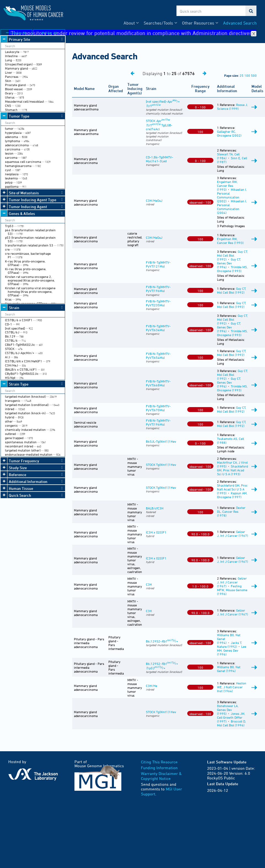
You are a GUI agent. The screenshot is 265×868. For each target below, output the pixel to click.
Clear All (49, 33)
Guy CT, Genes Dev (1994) (229, 263)
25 (242, 75)
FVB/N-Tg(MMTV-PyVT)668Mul (158, 383)
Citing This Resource (159, 762)
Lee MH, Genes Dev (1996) (232, 650)
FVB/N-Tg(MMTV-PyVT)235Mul (158, 303)
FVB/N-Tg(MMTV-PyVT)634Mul (158, 328)
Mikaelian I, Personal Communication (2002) (232, 195)
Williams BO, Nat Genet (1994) (229, 669)
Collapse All (16, 33)
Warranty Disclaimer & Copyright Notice (161, 776)
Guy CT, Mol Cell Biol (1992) (232, 255)
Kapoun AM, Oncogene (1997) (232, 495)
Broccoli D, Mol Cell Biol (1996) (231, 723)
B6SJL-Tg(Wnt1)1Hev (161, 441)
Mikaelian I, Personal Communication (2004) (232, 207)
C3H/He (152, 686)
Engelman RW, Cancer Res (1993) (227, 185)
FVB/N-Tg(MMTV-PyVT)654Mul (158, 355)
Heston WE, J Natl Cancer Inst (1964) (232, 687)
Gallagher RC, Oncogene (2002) (229, 133)
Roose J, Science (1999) (232, 107)
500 (254, 75)
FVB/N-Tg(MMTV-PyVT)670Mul (158, 408)
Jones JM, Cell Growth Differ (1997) (231, 717)
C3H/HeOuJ (154, 200)
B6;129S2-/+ (162, 641)
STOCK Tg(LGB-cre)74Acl (159, 125)
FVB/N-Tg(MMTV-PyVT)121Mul (158, 264)
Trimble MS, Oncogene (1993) (232, 269)
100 (247, 75)
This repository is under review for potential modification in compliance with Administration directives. (134, 33)
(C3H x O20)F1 (156, 532)
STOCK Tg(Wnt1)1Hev (161, 464)
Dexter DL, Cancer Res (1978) (231, 511)
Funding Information (159, 768)
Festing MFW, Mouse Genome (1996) (232, 590)
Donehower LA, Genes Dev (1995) (228, 710)
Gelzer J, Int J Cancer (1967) (232, 533)
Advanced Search (240, 23)
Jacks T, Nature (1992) (229, 644)
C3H (149, 584)
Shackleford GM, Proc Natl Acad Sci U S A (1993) (232, 470)
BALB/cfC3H (155, 508)
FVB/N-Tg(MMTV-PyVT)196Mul (158, 289)
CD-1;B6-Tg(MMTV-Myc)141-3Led (160, 159)
